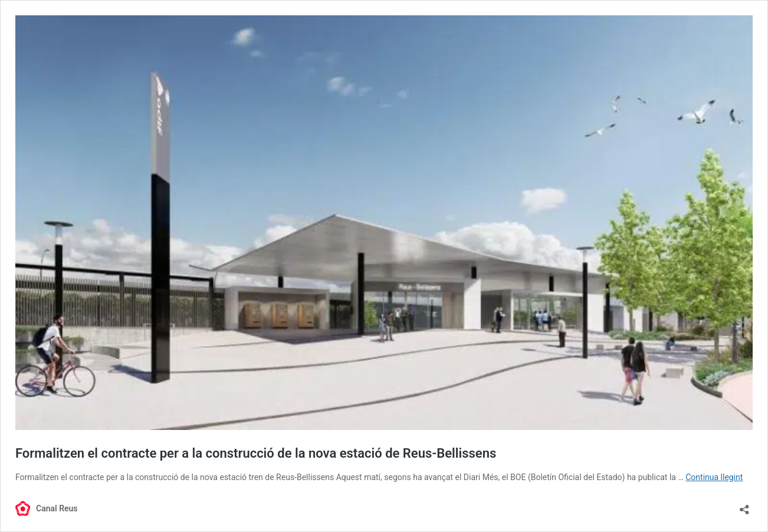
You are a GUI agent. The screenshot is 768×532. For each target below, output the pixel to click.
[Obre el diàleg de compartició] (744, 506)
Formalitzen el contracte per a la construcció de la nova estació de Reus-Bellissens (256, 453)
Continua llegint (714, 477)
